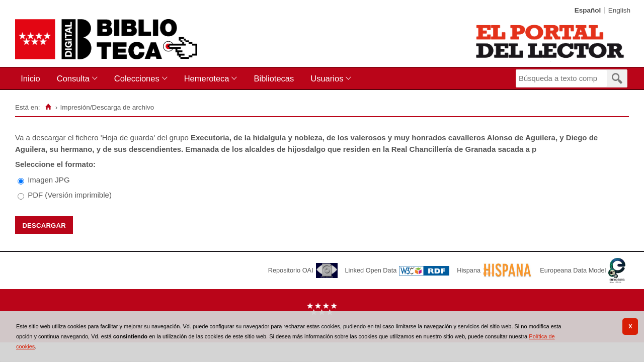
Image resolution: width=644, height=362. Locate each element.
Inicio (30, 78)
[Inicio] (48, 107)
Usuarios (327, 78)
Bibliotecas (274, 78)
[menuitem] (32, 79)
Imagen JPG (49, 180)
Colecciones (137, 78)
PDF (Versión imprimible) (70, 195)
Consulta (73, 78)
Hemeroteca (207, 78)
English (619, 10)
